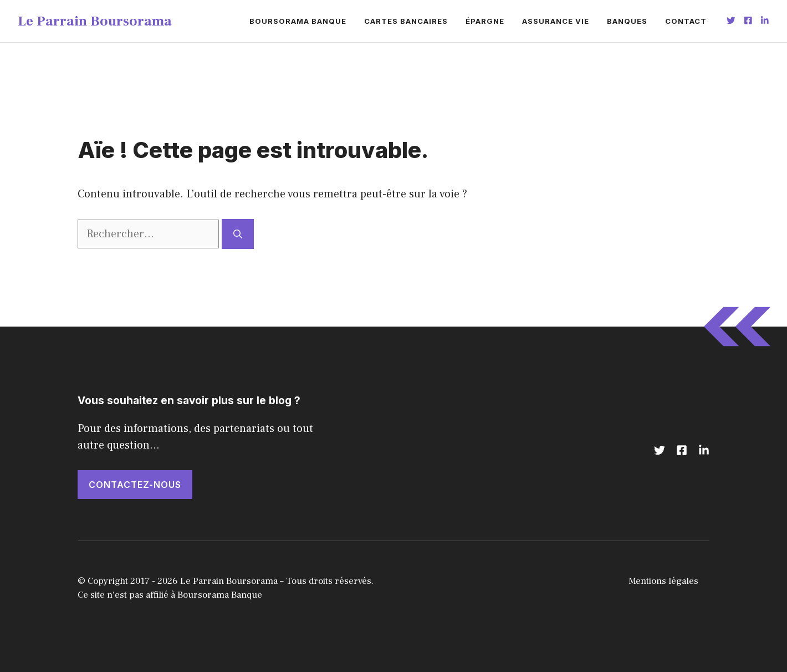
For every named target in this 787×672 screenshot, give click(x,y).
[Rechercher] (238, 234)
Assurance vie (556, 21)
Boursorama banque (298, 21)
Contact (686, 21)
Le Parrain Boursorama (95, 21)
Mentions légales (663, 581)
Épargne (485, 21)
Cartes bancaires (406, 21)
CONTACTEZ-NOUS (135, 485)
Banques (627, 21)
